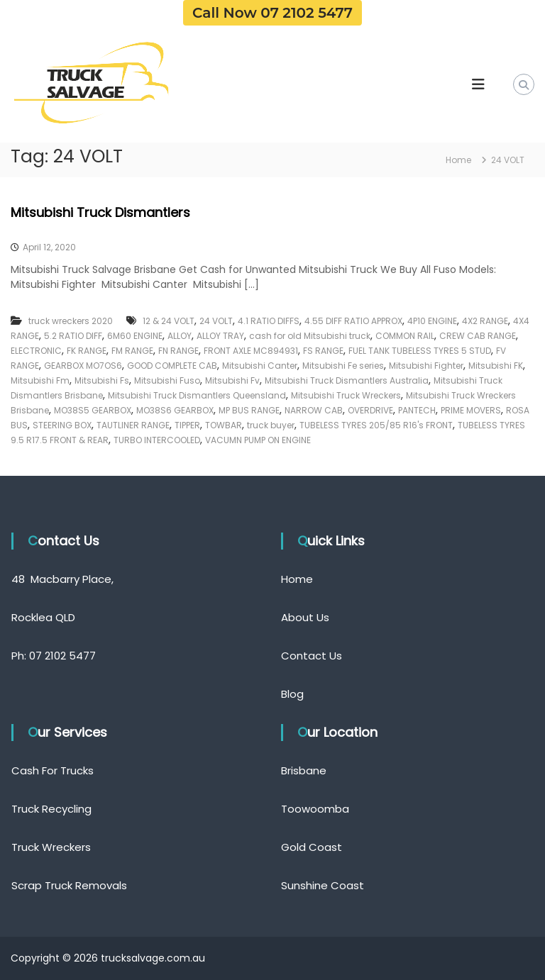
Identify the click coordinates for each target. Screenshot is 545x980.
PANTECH (417, 410)
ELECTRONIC (36, 351)
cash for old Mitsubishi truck (310, 336)
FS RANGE (323, 351)
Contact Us (312, 656)
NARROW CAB (314, 410)
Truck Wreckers (51, 847)
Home (297, 579)
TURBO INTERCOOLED (157, 440)
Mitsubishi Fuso (167, 380)
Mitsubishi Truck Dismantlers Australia (347, 380)
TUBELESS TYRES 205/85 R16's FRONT (376, 425)
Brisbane (304, 770)
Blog (292, 694)
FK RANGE (87, 351)
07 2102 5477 (62, 656)
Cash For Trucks (53, 770)
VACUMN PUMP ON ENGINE (258, 440)
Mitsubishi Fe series (343, 366)
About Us (305, 617)
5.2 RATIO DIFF (73, 336)
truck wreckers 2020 (71, 321)
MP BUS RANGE (249, 410)
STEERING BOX (62, 425)
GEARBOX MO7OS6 (83, 366)
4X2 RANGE (485, 321)
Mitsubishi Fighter (426, 366)
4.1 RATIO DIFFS (269, 321)
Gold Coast (312, 847)
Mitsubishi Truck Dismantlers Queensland (197, 395)
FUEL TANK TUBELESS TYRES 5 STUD (420, 351)
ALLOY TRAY (220, 336)
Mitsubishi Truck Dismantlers (100, 212)
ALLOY (180, 336)
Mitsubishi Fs (102, 380)
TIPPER (187, 425)
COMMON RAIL (405, 336)
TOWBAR (224, 425)
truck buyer (271, 425)
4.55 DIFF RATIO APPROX (353, 321)
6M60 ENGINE (135, 336)
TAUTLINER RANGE (133, 425)
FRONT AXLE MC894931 (251, 351)
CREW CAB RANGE (478, 336)
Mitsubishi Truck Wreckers (346, 395)
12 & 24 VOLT (169, 321)
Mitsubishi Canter (260, 366)
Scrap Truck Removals (69, 885)
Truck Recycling (51, 809)
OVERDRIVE (370, 410)
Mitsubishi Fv (232, 380)
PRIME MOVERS (471, 410)
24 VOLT (216, 321)
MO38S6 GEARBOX (175, 410)
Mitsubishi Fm (40, 380)
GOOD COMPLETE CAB (172, 366)
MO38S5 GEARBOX (93, 410)
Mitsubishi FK (496, 366)
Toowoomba (315, 809)
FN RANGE (178, 351)
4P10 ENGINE (432, 321)
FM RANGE (132, 351)
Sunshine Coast (323, 885)
